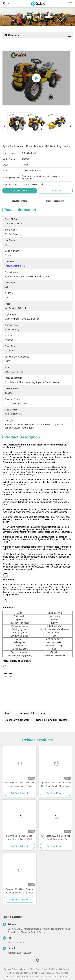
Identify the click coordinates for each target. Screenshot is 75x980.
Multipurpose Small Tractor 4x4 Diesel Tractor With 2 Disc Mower (19, 785)
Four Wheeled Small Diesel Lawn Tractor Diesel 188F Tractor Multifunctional (19, 838)
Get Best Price (20, 191)
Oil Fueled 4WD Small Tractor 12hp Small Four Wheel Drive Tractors (56, 838)
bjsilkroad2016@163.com (20, 953)
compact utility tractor (32, 713)
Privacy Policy (10, 969)
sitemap (23, 969)
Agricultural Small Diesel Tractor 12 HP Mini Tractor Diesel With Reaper (56, 785)
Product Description (55, 201)
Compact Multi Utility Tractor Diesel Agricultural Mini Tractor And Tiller (19, 891)
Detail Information (20, 201)
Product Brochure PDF (15, 266)
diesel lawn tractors (17, 720)
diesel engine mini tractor (52, 720)
